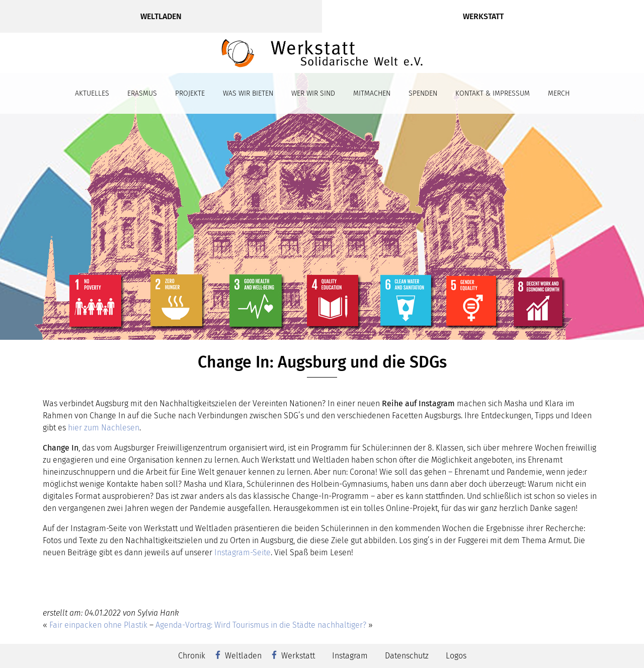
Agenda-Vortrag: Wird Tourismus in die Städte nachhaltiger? (261, 625)
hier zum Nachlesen (104, 428)
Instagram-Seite (243, 552)
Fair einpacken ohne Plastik (98, 625)
